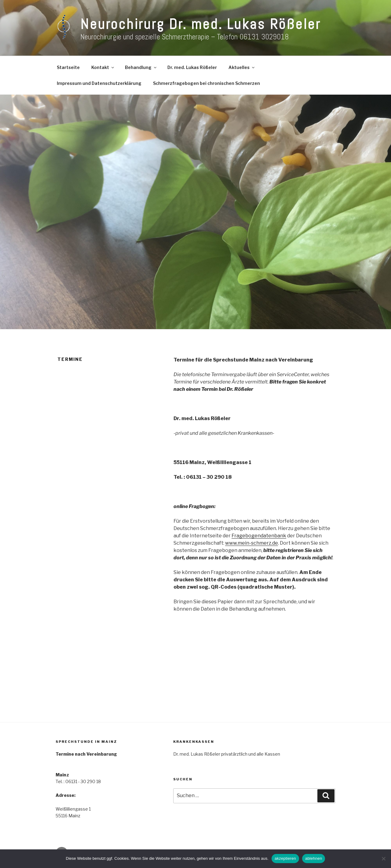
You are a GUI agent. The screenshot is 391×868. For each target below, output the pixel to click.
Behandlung (141, 67)
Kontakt (103, 67)
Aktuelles (242, 67)
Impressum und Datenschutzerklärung (99, 83)
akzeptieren (285, 858)
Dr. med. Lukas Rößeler (192, 67)
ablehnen (314, 858)
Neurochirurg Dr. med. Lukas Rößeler (201, 24)
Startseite (68, 67)
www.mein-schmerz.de (252, 543)
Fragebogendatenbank (259, 536)
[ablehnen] (383, 859)
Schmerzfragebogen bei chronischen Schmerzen (206, 83)
